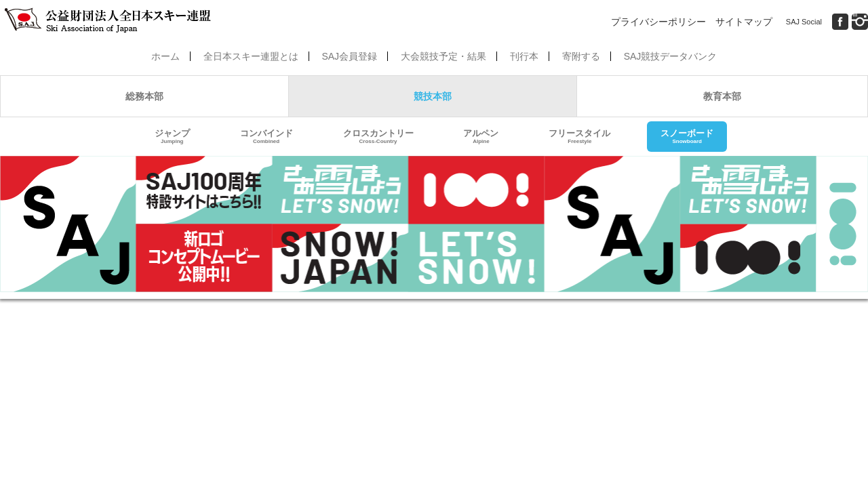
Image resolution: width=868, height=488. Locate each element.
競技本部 (433, 96)
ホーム (165, 56)
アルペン (481, 137)
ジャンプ (172, 137)
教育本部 (722, 96)
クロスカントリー (378, 137)
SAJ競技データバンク (671, 56)
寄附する (581, 56)
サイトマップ (744, 22)
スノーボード (687, 137)
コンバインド (267, 137)
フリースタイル (579, 137)
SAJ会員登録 (349, 56)
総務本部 (144, 96)
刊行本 (524, 56)
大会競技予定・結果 (443, 56)
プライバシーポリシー (658, 22)
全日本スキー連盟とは (251, 56)
